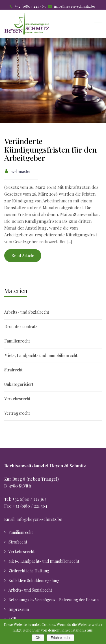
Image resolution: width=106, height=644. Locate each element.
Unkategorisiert (19, 384)
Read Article (23, 255)
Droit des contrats (21, 327)
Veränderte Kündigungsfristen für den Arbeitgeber (50, 149)
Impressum (19, 609)
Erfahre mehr (60, 638)
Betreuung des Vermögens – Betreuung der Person (54, 600)
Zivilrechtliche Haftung (29, 571)
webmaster (21, 171)
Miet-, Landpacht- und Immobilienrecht (41, 355)
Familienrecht (17, 341)
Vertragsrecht (17, 413)
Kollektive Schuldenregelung (34, 580)
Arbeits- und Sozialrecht (27, 312)
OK (38, 638)
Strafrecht (13, 370)
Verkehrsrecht (17, 399)
